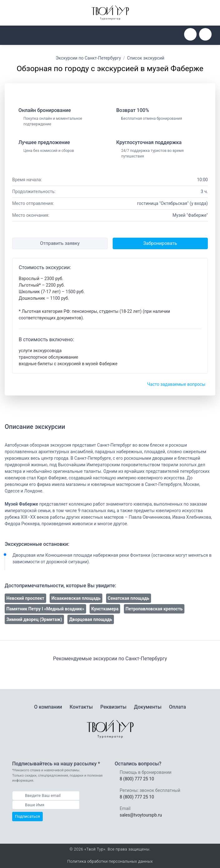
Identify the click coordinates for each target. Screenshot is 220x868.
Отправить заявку (60, 243)
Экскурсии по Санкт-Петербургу (88, 58)
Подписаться (27, 816)
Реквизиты (113, 707)
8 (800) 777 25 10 (137, 779)
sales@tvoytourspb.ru (141, 815)
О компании (48, 707)
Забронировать (160, 243)
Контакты (81, 707)
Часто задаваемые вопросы (176, 384)
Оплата (178, 707)
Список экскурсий (146, 58)
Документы (148, 707)
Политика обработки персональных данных (110, 861)
